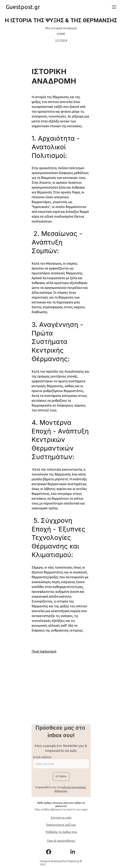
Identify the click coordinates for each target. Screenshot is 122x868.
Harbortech (48, 651)
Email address (42, 757)
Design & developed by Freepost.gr (60, 861)
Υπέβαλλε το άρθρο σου (61, 832)
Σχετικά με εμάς (61, 818)
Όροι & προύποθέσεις (61, 841)
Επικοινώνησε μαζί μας (61, 825)
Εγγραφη (61, 776)
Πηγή (36, 651)
